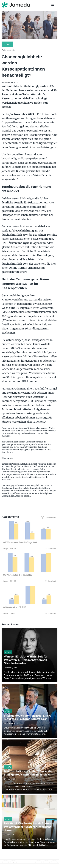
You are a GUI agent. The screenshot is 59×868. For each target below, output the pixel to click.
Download (50, 549)
